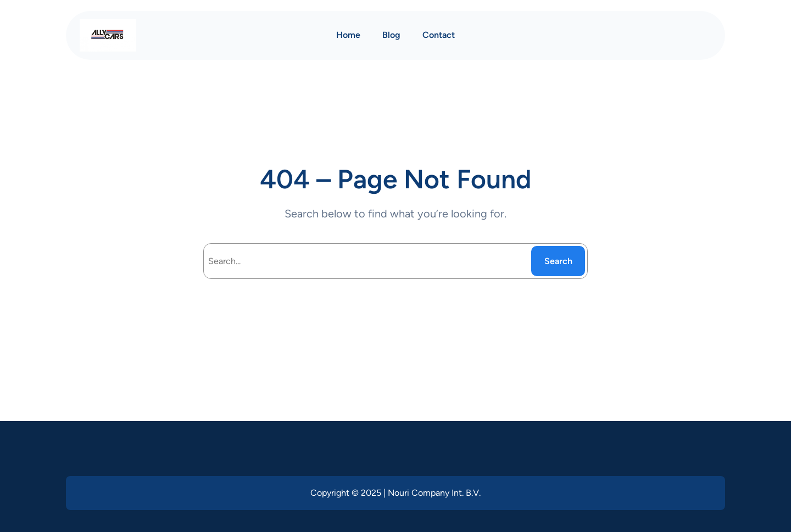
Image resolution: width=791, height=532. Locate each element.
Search (558, 261)
